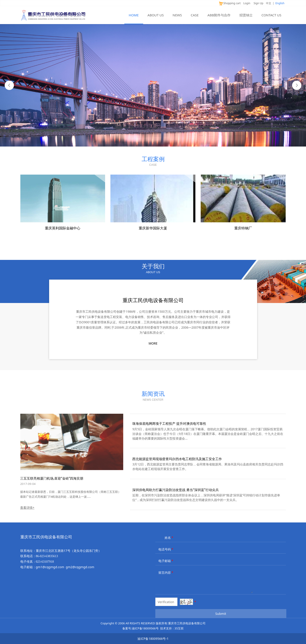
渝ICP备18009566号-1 (153, 639)
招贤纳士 (246, 15)
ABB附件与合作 (219, 15)
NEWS (177, 15)
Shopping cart (230, 3)
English (280, 3)
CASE (195, 15)
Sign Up (258, 3)
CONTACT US (271, 15)
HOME (134, 15)
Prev (9, 85)
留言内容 (166, 573)
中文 (269, 3)
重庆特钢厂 (243, 228)
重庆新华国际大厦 (153, 228)
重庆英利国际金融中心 (63, 228)
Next (297, 85)
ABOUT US (156, 15)
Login (247, 3)
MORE (153, 343)
